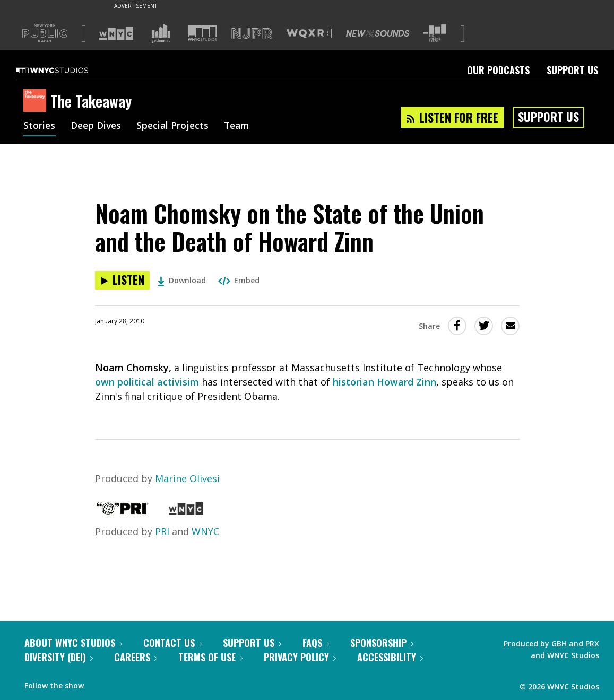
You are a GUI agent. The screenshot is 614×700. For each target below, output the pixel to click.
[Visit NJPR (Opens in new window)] (252, 34)
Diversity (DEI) (59, 657)
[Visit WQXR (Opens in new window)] (309, 34)
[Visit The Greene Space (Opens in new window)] (435, 34)
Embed (239, 280)
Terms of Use (210, 657)
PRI (162, 531)
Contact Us (172, 643)
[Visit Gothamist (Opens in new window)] (161, 33)
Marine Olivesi (187, 478)
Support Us (572, 70)
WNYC (205, 531)
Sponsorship (382, 643)
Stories (40, 126)
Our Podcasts (498, 70)
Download (182, 280)
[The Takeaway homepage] (37, 101)
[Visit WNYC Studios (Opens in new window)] (202, 33)
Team (242, 126)
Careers (136, 657)
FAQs (316, 643)
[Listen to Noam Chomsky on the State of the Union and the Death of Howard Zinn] (122, 280)
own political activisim (147, 382)
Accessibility (390, 657)
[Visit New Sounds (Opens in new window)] (378, 33)
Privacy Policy (300, 657)
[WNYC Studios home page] (65, 70)
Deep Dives (97, 126)
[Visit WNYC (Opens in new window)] (116, 33)
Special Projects (176, 126)
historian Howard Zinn (384, 382)
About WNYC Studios (73, 643)
